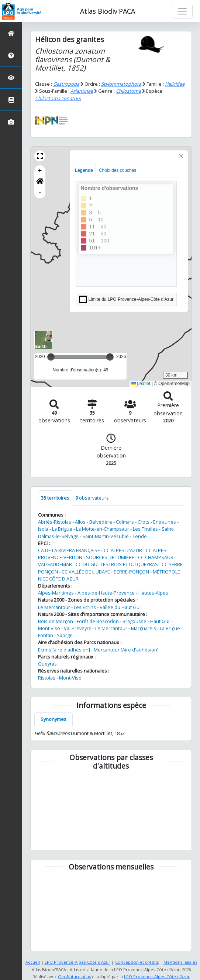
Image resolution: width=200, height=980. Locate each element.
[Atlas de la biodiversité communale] (11, 100)
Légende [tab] (84, 170)
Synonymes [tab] (54, 719)
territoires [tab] (55, 498)
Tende (140, 536)
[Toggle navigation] (182, 11)
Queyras (47, 664)
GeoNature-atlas (74, 976)
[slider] (110, 357)
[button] (40, 156)
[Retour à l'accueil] (11, 33)
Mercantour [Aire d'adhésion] (126, 650)
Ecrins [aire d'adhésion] (64, 650)
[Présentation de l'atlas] (11, 55)
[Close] (181, 156)
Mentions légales (180, 962)
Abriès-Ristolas (55, 522)
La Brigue (62, 529)
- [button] (40, 193)
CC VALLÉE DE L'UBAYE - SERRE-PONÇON (105, 572)
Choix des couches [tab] (118, 170)
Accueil (33, 962)
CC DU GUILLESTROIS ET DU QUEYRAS (117, 564)
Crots (144, 522)
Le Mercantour (54, 607)
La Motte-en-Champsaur (103, 529)
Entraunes (165, 522)
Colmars (125, 522)
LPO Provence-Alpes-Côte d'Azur (77, 962)
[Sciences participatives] (11, 77)
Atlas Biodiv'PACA (108, 11)
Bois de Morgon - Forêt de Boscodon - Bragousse (92, 621)
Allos (80, 522)
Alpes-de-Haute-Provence (106, 593)
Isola (43, 529)
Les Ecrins (85, 607)
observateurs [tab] (92, 498)
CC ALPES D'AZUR (123, 550)
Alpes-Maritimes (56, 593)
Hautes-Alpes (153, 593)
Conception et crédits (137, 962)
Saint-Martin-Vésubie (106, 536)
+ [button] (40, 171)
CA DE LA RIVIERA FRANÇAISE (69, 550)
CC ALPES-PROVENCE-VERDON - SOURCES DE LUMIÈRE (103, 554)
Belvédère (101, 522)
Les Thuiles (145, 529)
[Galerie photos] (11, 122)
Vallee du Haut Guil (121, 607)
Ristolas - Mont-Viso (60, 678)
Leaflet (141, 384)
